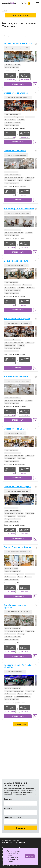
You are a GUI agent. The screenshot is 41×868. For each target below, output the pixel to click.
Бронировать (18, 84)
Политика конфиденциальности (14, 843)
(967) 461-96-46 (11, 865)
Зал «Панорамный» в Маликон (19, 209)
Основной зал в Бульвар (16, 93)
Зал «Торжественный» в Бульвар (16, 606)
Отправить (20, 828)
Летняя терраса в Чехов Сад (18, 44)
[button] (35, 56)
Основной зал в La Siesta (16, 429)
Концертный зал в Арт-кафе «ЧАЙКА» (18, 666)
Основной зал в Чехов (15, 151)
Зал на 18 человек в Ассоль (17, 547)
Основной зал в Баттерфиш (18, 487)
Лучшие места (29, 3)
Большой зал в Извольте (16, 261)
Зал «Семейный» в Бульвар (17, 319)
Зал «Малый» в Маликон (16, 377)
